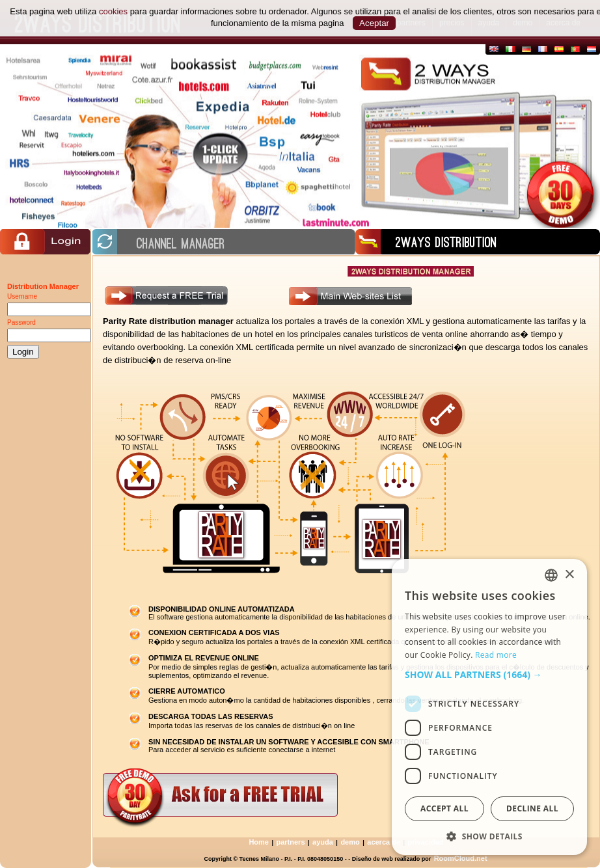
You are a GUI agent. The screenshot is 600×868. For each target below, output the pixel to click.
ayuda (323, 842)
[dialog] (489, 707)
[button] (489, 674)
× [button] (569, 575)
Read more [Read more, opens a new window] (496, 655)
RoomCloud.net (461, 858)
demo (350, 842)
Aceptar (374, 23)
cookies (113, 11)
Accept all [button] (444, 808)
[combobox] (551, 575)
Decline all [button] (532, 808)
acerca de (384, 842)
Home (259, 842)
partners (291, 842)
